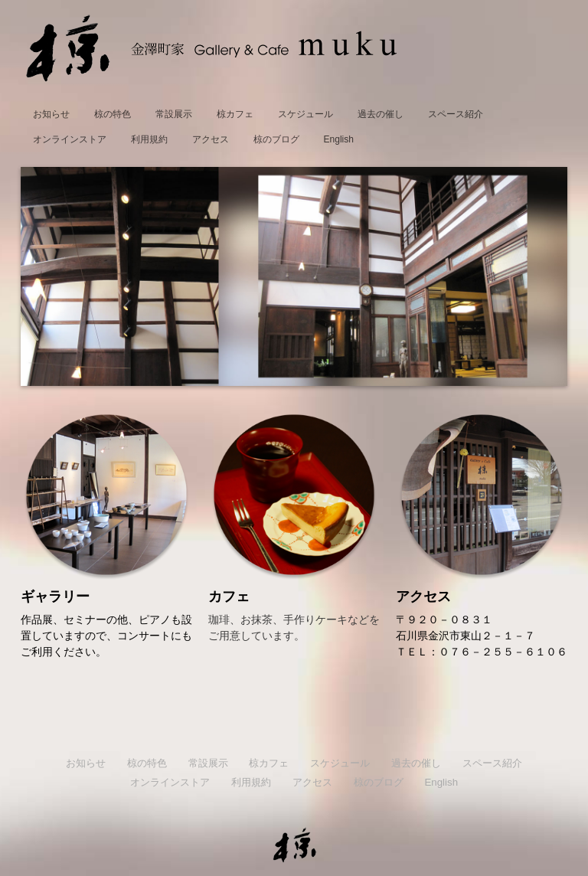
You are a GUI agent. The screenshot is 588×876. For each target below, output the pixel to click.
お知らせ (51, 114)
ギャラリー (55, 597)
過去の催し (381, 114)
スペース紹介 (456, 114)
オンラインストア (70, 139)
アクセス (211, 139)
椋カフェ (235, 114)
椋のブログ (276, 139)
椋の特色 (113, 114)
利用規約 (149, 139)
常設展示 (174, 114)
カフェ (229, 597)
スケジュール (305, 114)
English (339, 139)
